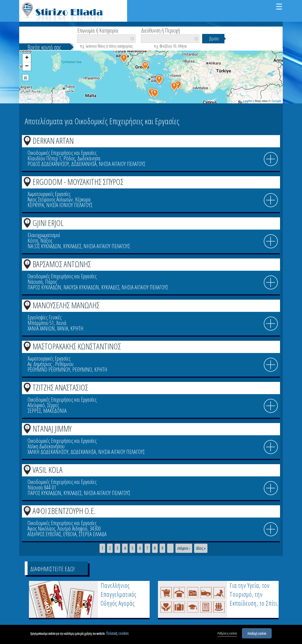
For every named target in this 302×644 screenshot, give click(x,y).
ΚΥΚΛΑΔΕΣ (72, 246)
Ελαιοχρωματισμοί (44, 235)
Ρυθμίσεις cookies (227, 633)
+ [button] (27, 58)
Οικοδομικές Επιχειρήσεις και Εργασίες (62, 153)
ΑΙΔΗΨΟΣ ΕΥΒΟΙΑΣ (44, 534)
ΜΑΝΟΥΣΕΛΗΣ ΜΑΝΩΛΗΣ (66, 305)
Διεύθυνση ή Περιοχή (161, 30)
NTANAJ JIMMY (52, 428)
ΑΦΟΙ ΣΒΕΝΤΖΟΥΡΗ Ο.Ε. (64, 511)
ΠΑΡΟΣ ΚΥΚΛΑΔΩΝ (44, 287)
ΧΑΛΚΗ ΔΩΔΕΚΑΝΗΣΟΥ (48, 452)
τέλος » (201, 548)
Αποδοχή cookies (257, 633)
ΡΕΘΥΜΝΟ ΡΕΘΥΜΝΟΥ (49, 370)
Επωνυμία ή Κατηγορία (98, 30)
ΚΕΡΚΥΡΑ (36, 205)
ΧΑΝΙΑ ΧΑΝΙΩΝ (41, 328)
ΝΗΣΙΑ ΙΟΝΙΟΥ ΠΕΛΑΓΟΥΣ (69, 205)
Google (277, 101)
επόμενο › (184, 548)
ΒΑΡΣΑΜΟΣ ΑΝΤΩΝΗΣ (62, 264)
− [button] (27, 66)
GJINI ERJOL (48, 223)
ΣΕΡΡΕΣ (34, 411)
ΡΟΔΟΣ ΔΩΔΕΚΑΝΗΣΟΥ (48, 164)
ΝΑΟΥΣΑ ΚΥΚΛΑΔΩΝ (81, 287)
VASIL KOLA (48, 470)
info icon (271, 159)
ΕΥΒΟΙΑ (70, 534)
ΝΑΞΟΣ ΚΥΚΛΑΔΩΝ (44, 246)
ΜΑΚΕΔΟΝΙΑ (55, 411)
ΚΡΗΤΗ (77, 328)
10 (27, 510)
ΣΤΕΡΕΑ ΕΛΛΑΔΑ (93, 534)
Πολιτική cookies (117, 634)
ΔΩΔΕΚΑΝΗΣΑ (84, 164)
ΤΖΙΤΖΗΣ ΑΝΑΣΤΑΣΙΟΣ (60, 387)
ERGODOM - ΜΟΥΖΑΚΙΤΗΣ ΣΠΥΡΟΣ (78, 182)
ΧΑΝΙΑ (63, 328)
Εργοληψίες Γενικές (44, 317)
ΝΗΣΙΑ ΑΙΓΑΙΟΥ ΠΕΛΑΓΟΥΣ (122, 164)
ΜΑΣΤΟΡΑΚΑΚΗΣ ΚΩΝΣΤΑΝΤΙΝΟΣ (77, 346)
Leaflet (248, 101)
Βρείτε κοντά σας (44, 47)
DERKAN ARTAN (53, 141)
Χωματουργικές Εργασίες (49, 194)
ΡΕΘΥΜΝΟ (82, 370)
